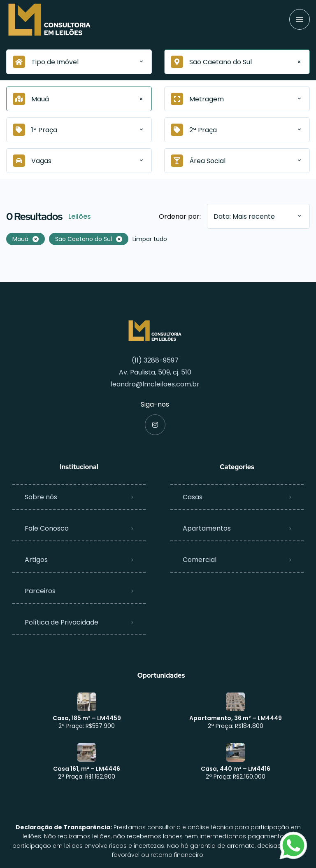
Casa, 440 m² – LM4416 (236, 769)
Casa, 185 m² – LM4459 (87, 718)
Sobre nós (41, 497)
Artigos (36, 560)
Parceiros (40, 591)
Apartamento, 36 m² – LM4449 (236, 718)
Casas (193, 497)
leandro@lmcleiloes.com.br (155, 384)
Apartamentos (207, 528)
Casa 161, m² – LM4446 (87, 769)
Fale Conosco (47, 528)
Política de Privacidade (62, 622)
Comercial (200, 560)
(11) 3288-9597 (155, 360)
